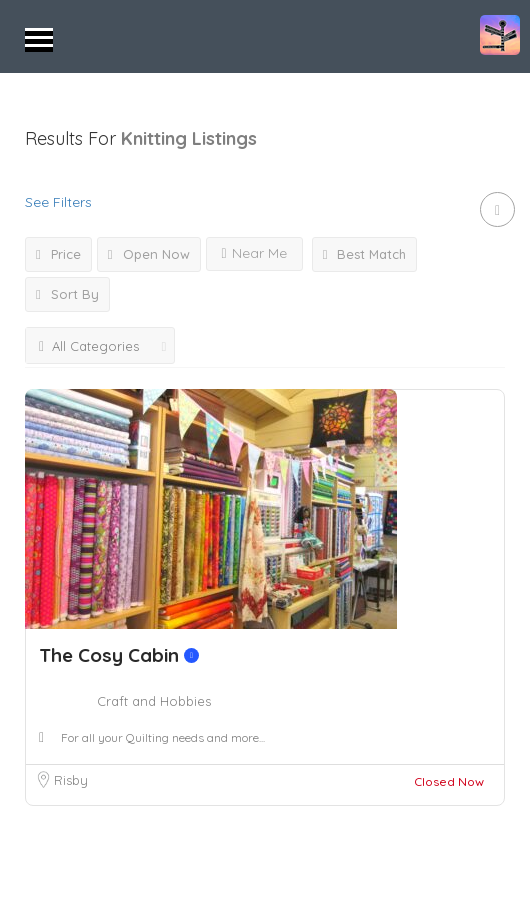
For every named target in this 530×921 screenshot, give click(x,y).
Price (58, 254)
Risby (71, 780)
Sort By (67, 294)
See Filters (58, 202)
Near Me (254, 253)
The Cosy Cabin (119, 655)
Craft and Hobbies (154, 701)
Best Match (365, 254)
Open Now (149, 254)
